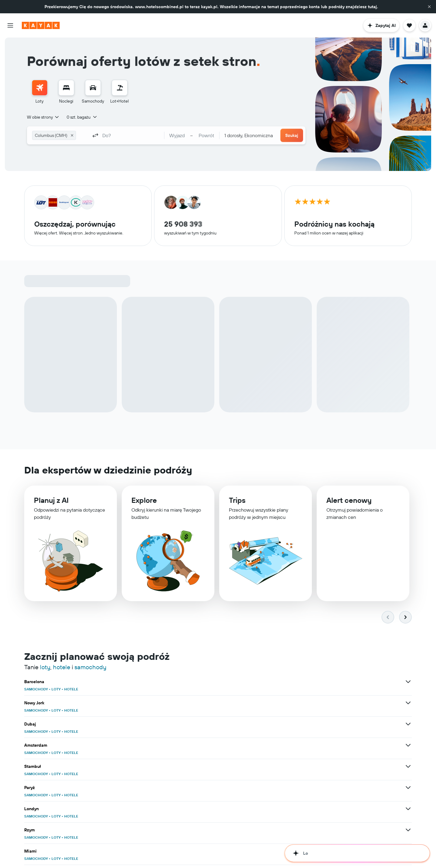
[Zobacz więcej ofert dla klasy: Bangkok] (142, 724)
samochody (90, 646)
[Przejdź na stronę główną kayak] (41, 25)
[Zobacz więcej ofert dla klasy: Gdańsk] (142, 851)
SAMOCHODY (36, 668)
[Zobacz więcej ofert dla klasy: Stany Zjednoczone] (275, 809)
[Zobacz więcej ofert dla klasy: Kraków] (275, 851)
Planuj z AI (51, 504)
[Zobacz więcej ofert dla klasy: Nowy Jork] (275, 661)
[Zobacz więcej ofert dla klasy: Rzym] (275, 703)
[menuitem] (40, 92)
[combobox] (43, 117)
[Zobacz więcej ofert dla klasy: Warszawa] (408, 830)
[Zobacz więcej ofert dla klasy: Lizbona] (142, 767)
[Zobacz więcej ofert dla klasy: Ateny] (275, 788)
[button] (429, 7)
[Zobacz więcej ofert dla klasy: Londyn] (142, 703)
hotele (62, 646)
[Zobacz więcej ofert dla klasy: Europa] (142, 809)
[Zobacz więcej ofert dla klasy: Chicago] (408, 767)
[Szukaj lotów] (40, 88)
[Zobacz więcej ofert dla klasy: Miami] (408, 703)
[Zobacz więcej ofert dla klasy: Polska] (275, 830)
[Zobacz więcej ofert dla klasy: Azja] (142, 830)
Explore (144, 504)
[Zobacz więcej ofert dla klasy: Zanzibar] (408, 788)
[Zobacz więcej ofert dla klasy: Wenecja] (142, 788)
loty (45, 646)
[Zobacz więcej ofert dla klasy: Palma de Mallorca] (408, 745)
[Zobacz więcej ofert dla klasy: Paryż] (408, 682)
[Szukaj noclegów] (66, 88)
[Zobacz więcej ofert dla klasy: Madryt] (408, 724)
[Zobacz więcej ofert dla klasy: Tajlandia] (408, 809)
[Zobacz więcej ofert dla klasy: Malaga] (275, 724)
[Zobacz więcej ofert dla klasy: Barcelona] (142, 661)
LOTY (56, 668)
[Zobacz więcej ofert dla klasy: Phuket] (142, 745)
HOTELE (71, 668)
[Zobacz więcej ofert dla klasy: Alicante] (275, 745)
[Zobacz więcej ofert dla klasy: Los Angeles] (275, 767)
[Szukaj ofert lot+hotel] (120, 88)
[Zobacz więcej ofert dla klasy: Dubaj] (408, 661)
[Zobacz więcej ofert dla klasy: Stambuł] (275, 682)
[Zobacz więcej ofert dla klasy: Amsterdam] (142, 682)
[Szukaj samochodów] (93, 88)
